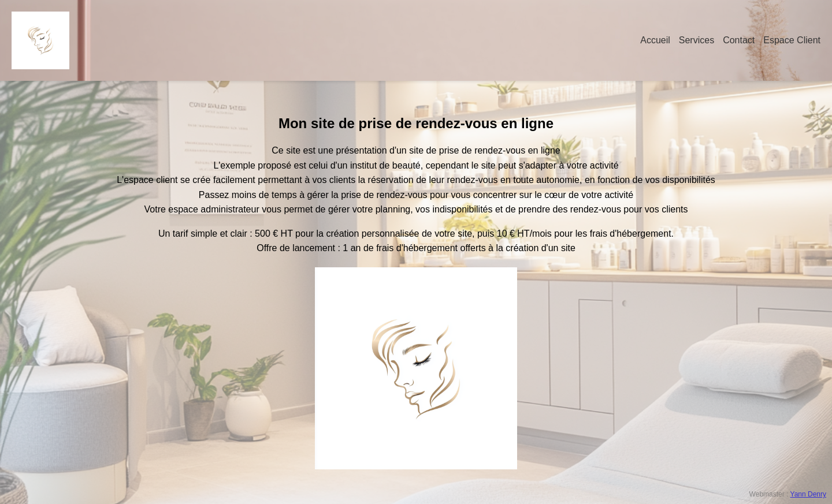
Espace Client (792, 40)
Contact (739, 40)
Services (697, 40)
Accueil (655, 40)
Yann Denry (808, 494)
